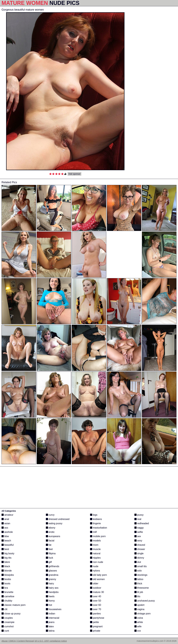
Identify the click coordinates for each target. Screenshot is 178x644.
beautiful (8, 545)
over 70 (96, 609)
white (139, 622)
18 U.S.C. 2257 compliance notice (51, 641)
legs (94, 515)
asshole (7, 532)
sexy (138, 541)
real (138, 519)
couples (7, 618)
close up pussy (11, 614)
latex (50, 626)
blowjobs (8, 575)
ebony (51, 528)
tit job (139, 592)
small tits (141, 566)
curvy (50, 515)
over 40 (96, 596)
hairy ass (52, 588)
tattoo (139, 579)
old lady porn (98, 575)
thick (138, 584)
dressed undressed (58, 519)
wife (138, 626)
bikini (6, 562)
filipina (51, 553)
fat (49, 545)
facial (50, 541)
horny (50, 601)
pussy (139, 515)
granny (51, 579)
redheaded (142, 523)
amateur (7, 515)
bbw (5, 536)
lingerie (95, 523)
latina (50, 631)
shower (140, 549)
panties (95, 614)
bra (5, 588)
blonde (7, 571)
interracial (53, 618)
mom (94, 545)
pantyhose (97, 618)
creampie (8, 622)
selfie (139, 532)
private (95, 631)
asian (6, 523)
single (139, 553)
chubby (7, 601)
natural (95, 553)
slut (138, 562)
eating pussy (54, 523)
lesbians (96, 519)
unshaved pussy (145, 601)
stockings (141, 575)
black (6, 566)
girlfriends (53, 566)
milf (93, 532)
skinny (139, 558)
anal (5, 519)
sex (138, 536)
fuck (50, 558)
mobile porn (98, 536)
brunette (7, 592)
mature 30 (97, 592)
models (95, 541)
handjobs (52, 592)
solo (138, 571)
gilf (49, 562)
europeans (53, 536)
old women (97, 579)
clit (4, 609)
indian (51, 614)
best (5, 549)
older (94, 584)
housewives (54, 609)
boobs (6, 579)
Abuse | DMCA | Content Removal (18, 641)
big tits (6, 558)
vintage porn (143, 614)
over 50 (96, 601)
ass (5, 528)
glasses (51, 571)
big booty (8, 553)
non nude (97, 562)
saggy (139, 528)
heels (50, 596)
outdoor (96, 588)
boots (6, 584)
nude (94, 566)
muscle (95, 549)
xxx (138, 631)
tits (137, 596)
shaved (140, 545)
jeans (50, 622)
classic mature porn (14, 605)
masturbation (99, 528)
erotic (50, 532)
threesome (142, 588)
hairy (50, 584)
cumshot (8, 626)
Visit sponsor (74, 174)
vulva (139, 618)
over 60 (96, 605)
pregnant (96, 626)
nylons (95, 571)
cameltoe (8, 596)
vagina (139, 609)
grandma (52, 575)
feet (49, 549)
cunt (5, 631)
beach (6, 541)
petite (95, 622)
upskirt (139, 605)
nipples (95, 558)
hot (49, 605)
